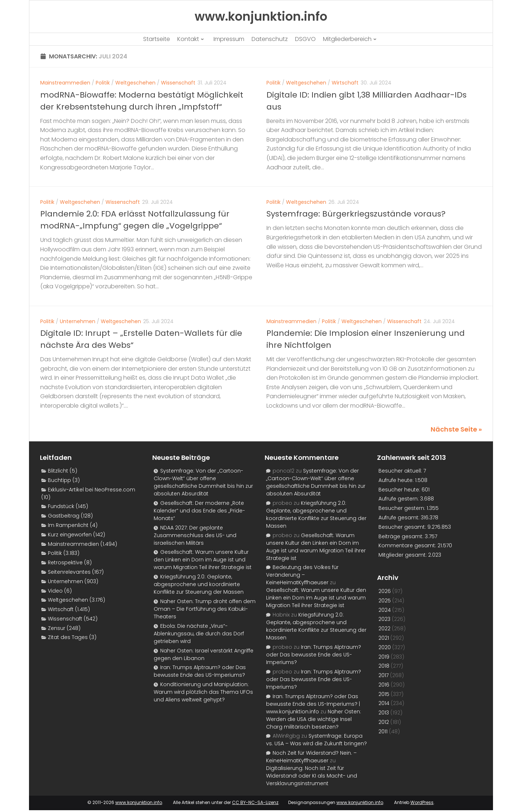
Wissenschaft (178, 83)
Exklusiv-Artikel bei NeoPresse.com (92, 490)
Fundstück (61, 506)
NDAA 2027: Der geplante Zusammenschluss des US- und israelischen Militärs (195, 535)
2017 (384, 675)
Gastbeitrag (64, 516)
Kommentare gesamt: (408, 545)
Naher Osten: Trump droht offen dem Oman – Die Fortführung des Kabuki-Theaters (205, 609)
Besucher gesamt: (403, 527)
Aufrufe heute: (397, 480)
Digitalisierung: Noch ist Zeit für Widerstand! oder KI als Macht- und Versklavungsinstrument (312, 776)
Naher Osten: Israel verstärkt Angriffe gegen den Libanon (204, 654)
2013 (384, 713)
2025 (385, 601)
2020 (385, 647)
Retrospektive (65, 562)
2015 (384, 694)
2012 (384, 722)
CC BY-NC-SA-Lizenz (255, 802)
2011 (383, 731)
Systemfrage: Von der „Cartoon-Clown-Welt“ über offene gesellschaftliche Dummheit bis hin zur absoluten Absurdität (203, 482)
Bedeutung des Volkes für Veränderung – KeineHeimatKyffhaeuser (302, 575)
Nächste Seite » (456, 429)
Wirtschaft (345, 83)
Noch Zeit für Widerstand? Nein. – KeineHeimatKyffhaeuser (311, 757)
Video (55, 591)
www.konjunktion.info (139, 802)
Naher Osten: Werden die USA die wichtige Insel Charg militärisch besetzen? (314, 719)
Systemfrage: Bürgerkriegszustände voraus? (356, 214)
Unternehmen (78, 321)
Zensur (57, 628)
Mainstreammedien (65, 83)
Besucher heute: (400, 490)
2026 (385, 591)
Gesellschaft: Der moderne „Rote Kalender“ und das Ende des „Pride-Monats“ (199, 511)
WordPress (422, 802)
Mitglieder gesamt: (403, 555)
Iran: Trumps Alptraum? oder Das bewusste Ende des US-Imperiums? (200, 671)
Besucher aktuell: (401, 471)
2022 (384, 628)
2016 (384, 685)
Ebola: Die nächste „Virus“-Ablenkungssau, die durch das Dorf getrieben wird (199, 634)
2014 (384, 703)
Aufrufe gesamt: (400, 518)
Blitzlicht (58, 471)
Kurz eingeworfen (70, 535)
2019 (384, 657)
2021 (384, 638)
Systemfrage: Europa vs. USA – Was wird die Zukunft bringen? (316, 740)
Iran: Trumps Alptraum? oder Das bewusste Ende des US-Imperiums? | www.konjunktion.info (313, 704)
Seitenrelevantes (69, 572)
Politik (103, 83)
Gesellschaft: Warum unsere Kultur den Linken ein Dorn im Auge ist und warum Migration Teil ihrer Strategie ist (203, 560)
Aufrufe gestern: (399, 499)
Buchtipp (59, 480)
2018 (384, 666)
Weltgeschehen (135, 83)
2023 (384, 619)
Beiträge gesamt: (402, 536)
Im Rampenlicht (68, 525)
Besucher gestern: (403, 508)
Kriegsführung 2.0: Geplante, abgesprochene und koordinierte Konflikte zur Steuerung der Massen (199, 584)
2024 (385, 610)
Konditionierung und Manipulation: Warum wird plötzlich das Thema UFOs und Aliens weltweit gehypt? (203, 692)
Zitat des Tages (68, 637)
